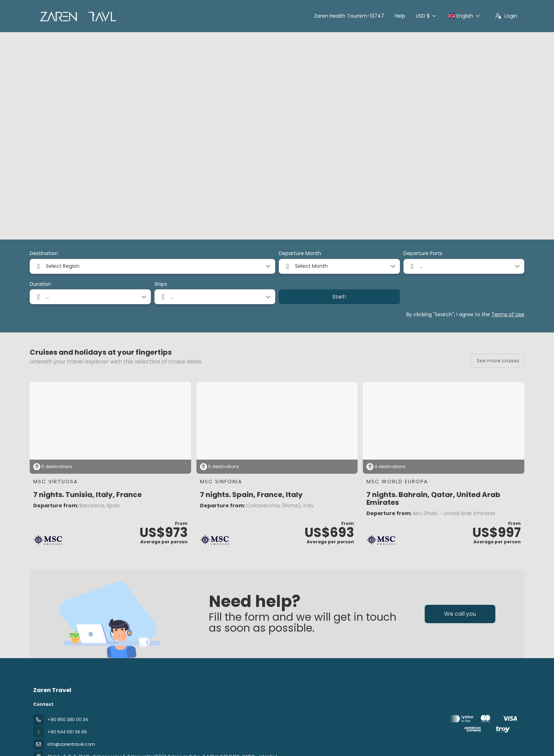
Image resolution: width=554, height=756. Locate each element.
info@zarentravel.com (71, 744)
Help (400, 16)
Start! (339, 297)
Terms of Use (508, 314)
